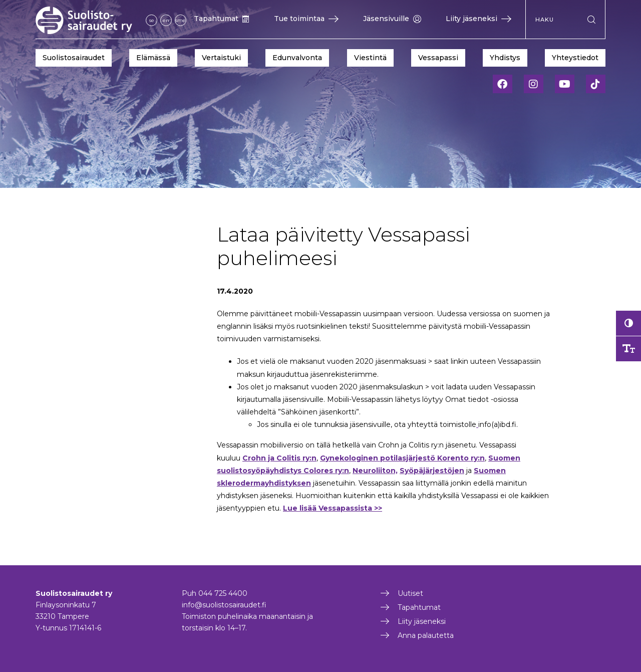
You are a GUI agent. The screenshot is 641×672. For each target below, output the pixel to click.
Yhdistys (505, 58)
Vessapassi (438, 58)
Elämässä (153, 58)
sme (181, 20)
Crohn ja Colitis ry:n (279, 458)
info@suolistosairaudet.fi (224, 605)
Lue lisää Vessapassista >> (333, 508)
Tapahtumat (222, 19)
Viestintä (370, 58)
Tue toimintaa (306, 19)
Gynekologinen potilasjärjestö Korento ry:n (402, 458)
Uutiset (410, 593)
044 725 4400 (223, 593)
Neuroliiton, (375, 471)
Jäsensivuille (392, 19)
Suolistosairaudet (74, 58)
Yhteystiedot (575, 58)
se (152, 20)
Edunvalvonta (297, 58)
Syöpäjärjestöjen (432, 471)
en (166, 20)
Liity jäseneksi (478, 19)
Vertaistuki (221, 58)
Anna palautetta (426, 635)
